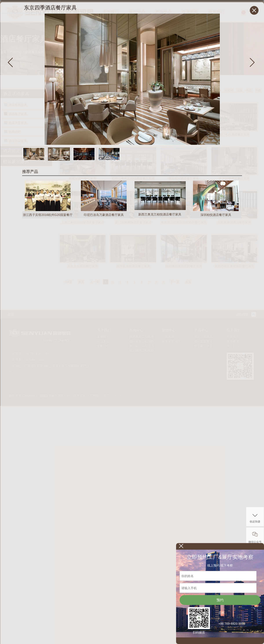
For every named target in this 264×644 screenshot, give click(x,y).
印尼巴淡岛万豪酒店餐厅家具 (104, 215)
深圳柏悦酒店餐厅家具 (216, 215)
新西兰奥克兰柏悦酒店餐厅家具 (160, 214)
